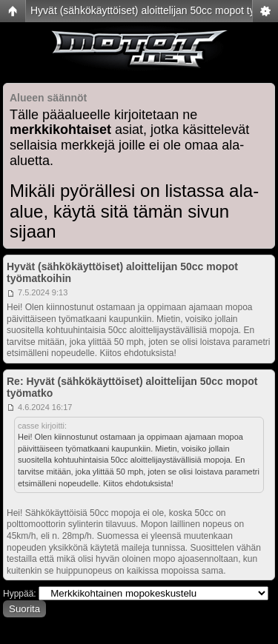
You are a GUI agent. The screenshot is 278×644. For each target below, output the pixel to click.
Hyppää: (20, 594)
